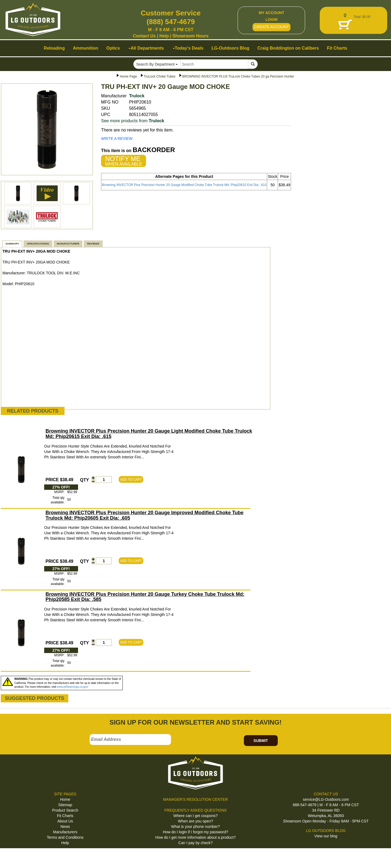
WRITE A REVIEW (117, 139)
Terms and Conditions (65, 837)
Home (65, 799)
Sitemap (65, 805)
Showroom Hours (190, 36)
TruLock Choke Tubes (160, 76)
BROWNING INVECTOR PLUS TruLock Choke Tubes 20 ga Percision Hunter (238, 76)
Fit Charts (65, 816)
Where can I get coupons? (195, 816)
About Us (65, 821)
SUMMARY (12, 244)
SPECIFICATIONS (38, 244)
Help (164, 36)
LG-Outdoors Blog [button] (231, 48)
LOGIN (272, 20)
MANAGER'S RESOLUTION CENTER (195, 799)
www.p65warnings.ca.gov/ (73, 687)
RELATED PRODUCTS (33, 411)
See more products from (133, 121)
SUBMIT (261, 741)
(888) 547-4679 (171, 22)
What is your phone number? (196, 827)
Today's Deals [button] (188, 48)
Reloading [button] (54, 48)
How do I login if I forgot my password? (195, 832)
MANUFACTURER (68, 244)
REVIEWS (93, 244)
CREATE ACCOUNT (272, 27)
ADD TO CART (131, 480)
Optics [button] (113, 48)
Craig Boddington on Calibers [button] (288, 48)
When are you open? (196, 821)
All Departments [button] (146, 48)
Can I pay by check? (195, 843)
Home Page (128, 76)
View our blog (326, 836)
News (65, 827)
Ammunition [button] (85, 48)
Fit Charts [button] (337, 48)
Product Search (65, 810)
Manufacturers (65, 832)
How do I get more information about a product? (195, 837)
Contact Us (144, 36)
